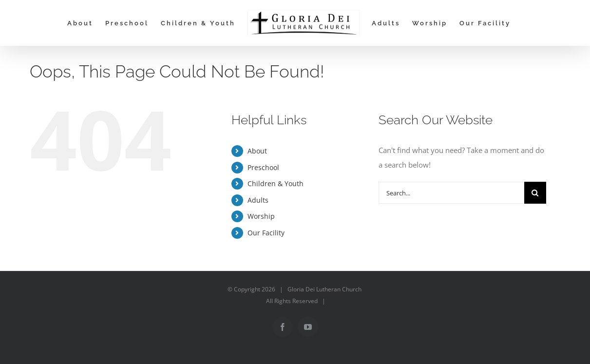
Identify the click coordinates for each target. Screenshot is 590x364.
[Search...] (451, 193)
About (257, 151)
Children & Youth (276, 183)
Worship (261, 216)
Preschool (263, 167)
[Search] (535, 193)
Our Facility (266, 233)
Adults (258, 200)
